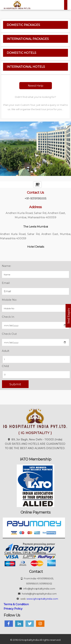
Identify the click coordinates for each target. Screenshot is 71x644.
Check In (8, 317)
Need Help (36, 86)
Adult (6, 351)
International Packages (28, 39)
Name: (6, 266)
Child (5, 366)
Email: (6, 283)
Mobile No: (9, 300)
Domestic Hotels (21, 53)
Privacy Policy (13, 609)
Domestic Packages (23, 25)
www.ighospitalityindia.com (42, 599)
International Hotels (26, 67)
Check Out (9, 334)
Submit (15, 384)
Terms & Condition (16, 604)
